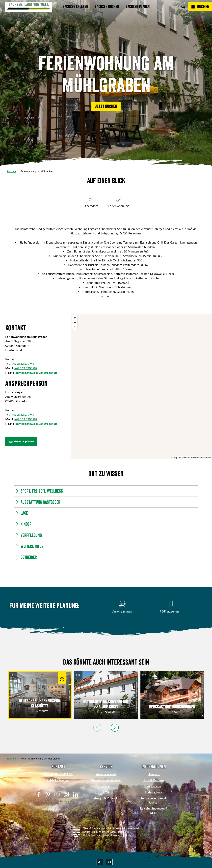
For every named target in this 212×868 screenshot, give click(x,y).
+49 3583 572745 (23, 364)
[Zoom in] (75, 318)
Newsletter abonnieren (106, 780)
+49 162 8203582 (26, 368)
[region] (141, 386)
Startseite (12, 171)
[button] (106, 106)
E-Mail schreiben (58, 780)
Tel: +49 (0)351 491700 (58, 774)
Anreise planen (106, 774)
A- (100, 862)
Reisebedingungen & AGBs (154, 811)
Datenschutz (154, 792)
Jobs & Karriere (154, 780)
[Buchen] (200, 7)
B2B (106, 792)
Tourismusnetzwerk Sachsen (154, 800)
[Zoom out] (75, 322)
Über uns (154, 774)
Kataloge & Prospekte (106, 798)
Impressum (154, 786)
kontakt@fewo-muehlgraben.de (36, 373)
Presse (106, 786)
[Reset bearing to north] (75, 327)
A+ (109, 862)
